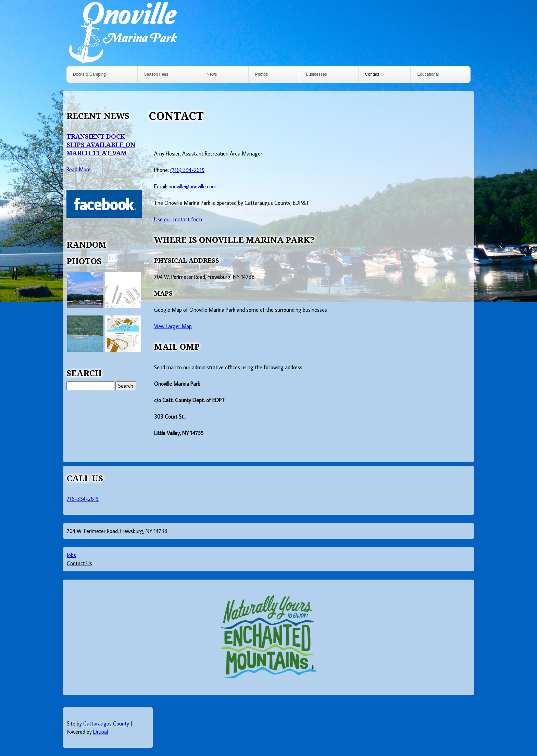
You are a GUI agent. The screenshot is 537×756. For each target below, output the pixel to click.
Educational (428, 74)
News (212, 74)
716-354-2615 (83, 499)
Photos (261, 74)
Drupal (101, 732)
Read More (79, 169)
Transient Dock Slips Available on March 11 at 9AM (101, 144)
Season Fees (156, 74)
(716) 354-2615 (187, 170)
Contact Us (79, 563)
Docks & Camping (89, 74)
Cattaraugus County (106, 723)
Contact (372, 74)
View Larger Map (173, 326)
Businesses (316, 74)
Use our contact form (178, 219)
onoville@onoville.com (192, 186)
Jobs (71, 555)
